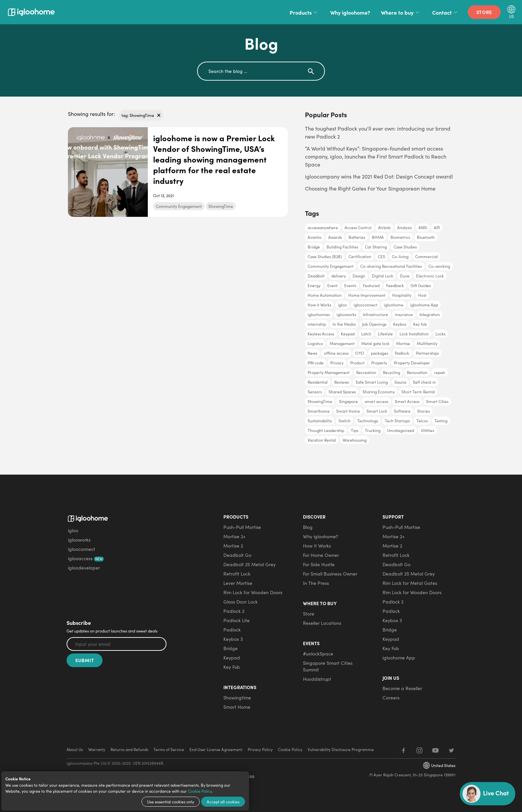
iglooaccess (86, 558)
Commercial (426, 256)
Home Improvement (367, 295)
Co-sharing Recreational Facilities (391, 266)
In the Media (344, 324)
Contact (446, 12)
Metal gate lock (375, 343)
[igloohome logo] (106, 516)
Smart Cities (437, 401)
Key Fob (232, 667)
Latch (366, 334)
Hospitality (402, 295)
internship (317, 324)
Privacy (337, 363)
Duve (405, 276)
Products (305, 12)
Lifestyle (385, 334)
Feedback (395, 285)
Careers (391, 698)
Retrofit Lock (237, 574)
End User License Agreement (216, 749)
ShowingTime (221, 206)
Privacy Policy (260, 749)
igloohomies (319, 314)
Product (357, 363)
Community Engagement (179, 206)
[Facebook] (403, 750)
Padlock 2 (234, 611)
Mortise (403, 343)
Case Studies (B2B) (325, 256)
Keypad (348, 334)
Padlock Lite (237, 620)
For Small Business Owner (330, 574)
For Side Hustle (319, 564)
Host (422, 295)
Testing (441, 421)
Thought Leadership (326, 430)
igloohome (394, 305)
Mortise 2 (233, 546)
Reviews (342, 382)
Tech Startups (397, 421)
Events (350, 285)
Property (379, 363)
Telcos (422, 421)
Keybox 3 (233, 639)
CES (382, 256)
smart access (376, 401)
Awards (335, 237)
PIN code (316, 363)
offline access (336, 353)
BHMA (378, 237)
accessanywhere (323, 227)
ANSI (423, 227)
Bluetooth (426, 237)
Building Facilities (342, 247)
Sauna (400, 382)
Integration (430, 314)
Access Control (358, 227)
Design (359, 276)
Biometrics (400, 237)
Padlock (402, 353)
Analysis (404, 227)
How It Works (317, 546)
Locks (440, 334)
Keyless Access (321, 334)
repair (440, 372)
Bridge (314, 247)
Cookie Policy (200, 791)
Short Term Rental (418, 392)
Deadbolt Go (237, 555)
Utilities (427, 430)
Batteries (357, 237)
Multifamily (427, 343)
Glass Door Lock (241, 602)
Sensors (315, 392)
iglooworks (346, 314)
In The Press (316, 583)
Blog (308, 527)
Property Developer (412, 363)
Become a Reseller (402, 688)
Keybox (400, 324)
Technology (368, 421)
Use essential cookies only (171, 802)
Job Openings (374, 324)
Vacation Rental (322, 440)
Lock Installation (414, 334)
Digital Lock (383, 276)
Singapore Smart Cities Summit (328, 666)
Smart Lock (377, 411)
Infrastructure (376, 314)
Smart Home (348, 411)
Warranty (97, 749)
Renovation (417, 372)
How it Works (319, 305)
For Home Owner (321, 555)
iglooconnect (365, 305)
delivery (339, 276)
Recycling (391, 372)
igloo (342, 305)
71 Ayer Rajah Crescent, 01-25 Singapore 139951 (412, 775)
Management (342, 343)
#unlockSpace (318, 654)
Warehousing (355, 440)
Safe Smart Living (372, 382)
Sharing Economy (379, 392)
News (312, 353)
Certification (360, 256)
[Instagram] (419, 750)
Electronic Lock (430, 276)
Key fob (420, 324)
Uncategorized (401, 430)
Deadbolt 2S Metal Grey (250, 564)
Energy (314, 285)
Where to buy (401, 12)
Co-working (439, 266)
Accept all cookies (223, 802)
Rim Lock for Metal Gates (410, 583)
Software (402, 411)
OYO (360, 353)
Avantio (315, 237)
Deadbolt (316, 276)
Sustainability (320, 421)
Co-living (400, 256)
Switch (345, 421)
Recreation (366, 372)
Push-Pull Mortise (242, 527)
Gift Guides (421, 285)
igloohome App (424, 305)
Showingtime (237, 698)
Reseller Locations (322, 623)
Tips (355, 430)
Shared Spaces (342, 392)
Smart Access (407, 401)
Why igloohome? (350, 12)
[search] (248, 71)
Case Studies (405, 247)
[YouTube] (435, 750)
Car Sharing (376, 247)
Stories (423, 411)
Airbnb (384, 227)
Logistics (315, 343)
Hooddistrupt (317, 679)
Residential (318, 382)
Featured (371, 285)
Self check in (424, 382)
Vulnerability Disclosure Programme (341, 749)
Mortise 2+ (234, 536)
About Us (75, 749)
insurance (404, 314)
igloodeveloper (84, 568)
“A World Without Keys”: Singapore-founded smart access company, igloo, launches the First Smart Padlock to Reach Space (376, 156)
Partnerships (427, 353)
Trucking (373, 430)
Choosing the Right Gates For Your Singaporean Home (370, 188)
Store (484, 12)
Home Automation (325, 295)
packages (380, 353)
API (437, 227)
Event (332, 285)
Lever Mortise (238, 583)
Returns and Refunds (129, 749)
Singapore (348, 401)
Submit (85, 660)
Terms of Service (169, 749)
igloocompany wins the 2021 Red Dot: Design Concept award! (379, 176)
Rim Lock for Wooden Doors (253, 592)
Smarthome (319, 411)
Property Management (329, 372)
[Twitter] (451, 750)
